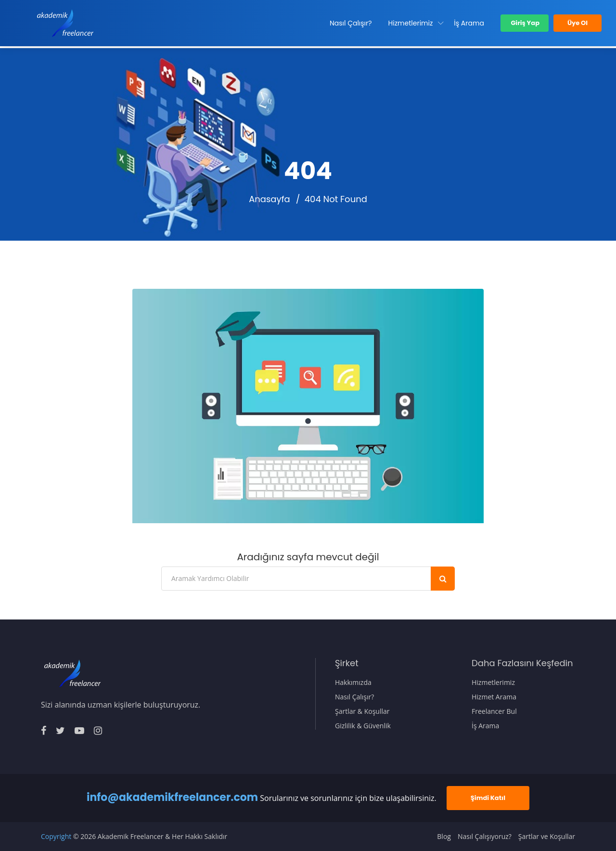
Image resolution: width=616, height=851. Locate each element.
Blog (444, 837)
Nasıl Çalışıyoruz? (485, 837)
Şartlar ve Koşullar (547, 837)
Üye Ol (577, 23)
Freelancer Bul (494, 711)
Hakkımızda (353, 683)
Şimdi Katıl (488, 798)
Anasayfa (269, 199)
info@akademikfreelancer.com (172, 797)
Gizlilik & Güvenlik (363, 726)
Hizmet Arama (494, 697)
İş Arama (469, 23)
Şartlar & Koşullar (362, 711)
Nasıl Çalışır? (351, 23)
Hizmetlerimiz (411, 23)
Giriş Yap (525, 23)
